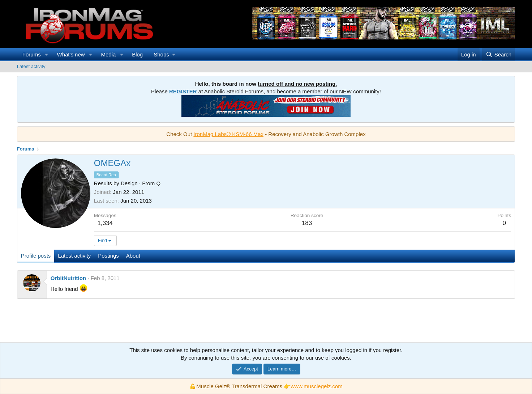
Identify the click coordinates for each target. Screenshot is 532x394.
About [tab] (133, 256)
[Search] (499, 54)
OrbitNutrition (68, 278)
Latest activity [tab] (74, 256)
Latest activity (31, 66)
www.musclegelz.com (316, 386)
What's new (71, 54)
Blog (137, 54)
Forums (32, 54)
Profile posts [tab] (36, 256)
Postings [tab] (108, 256)
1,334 (105, 223)
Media (108, 54)
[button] (47, 54)
